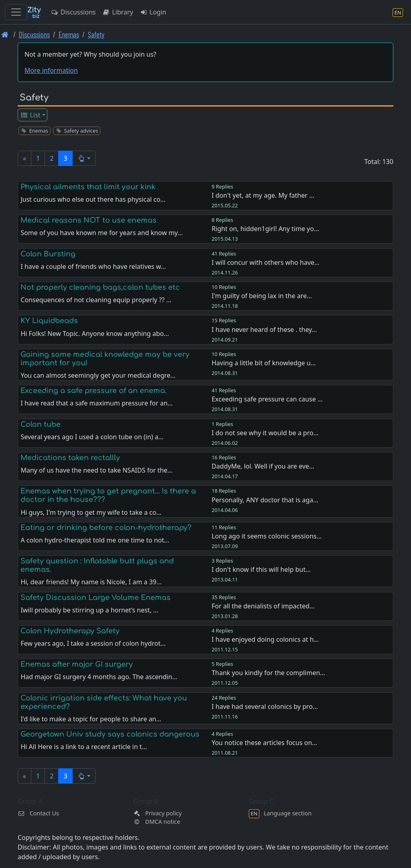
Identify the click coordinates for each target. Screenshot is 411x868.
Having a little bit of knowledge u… (263, 363)
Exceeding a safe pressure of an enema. (94, 391)
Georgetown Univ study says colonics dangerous (110, 734)
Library (117, 12)
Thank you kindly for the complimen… (268, 673)
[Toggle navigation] (16, 12)
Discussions (73, 12)
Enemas (69, 34)
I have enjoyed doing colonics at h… (265, 639)
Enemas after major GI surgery (77, 664)
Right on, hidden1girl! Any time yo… (265, 229)
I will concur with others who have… (266, 262)
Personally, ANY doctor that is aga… (265, 500)
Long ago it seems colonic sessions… (267, 536)
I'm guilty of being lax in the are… (262, 296)
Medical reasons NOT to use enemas (89, 220)
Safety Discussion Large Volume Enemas (96, 598)
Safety (96, 34)
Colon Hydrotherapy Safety (70, 631)
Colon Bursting (48, 254)
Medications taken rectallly (70, 458)
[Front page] (5, 34)
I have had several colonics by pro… (265, 706)
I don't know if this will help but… (261, 569)
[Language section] (398, 12)
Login (153, 12)
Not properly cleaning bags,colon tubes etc (100, 287)
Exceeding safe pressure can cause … (267, 399)
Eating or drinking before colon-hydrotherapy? (106, 528)
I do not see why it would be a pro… (265, 433)
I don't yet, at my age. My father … (263, 195)
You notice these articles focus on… (264, 743)
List (30, 115)
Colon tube (41, 424)
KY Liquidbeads (49, 321)
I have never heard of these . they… (264, 330)
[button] (84, 158)
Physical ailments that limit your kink (88, 187)
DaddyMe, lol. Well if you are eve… (263, 466)
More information (51, 70)
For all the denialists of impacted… (263, 606)
